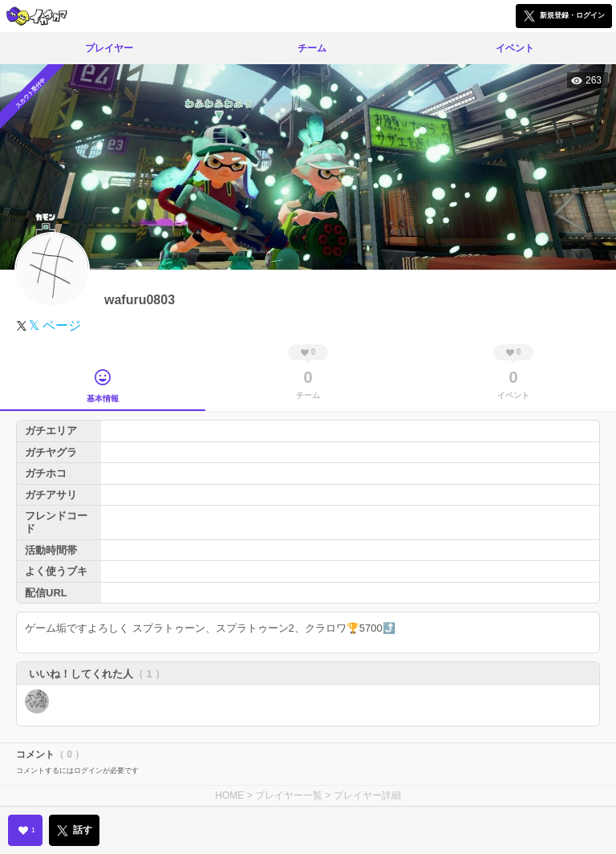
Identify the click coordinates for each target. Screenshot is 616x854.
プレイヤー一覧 (289, 795)
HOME (229, 795)
